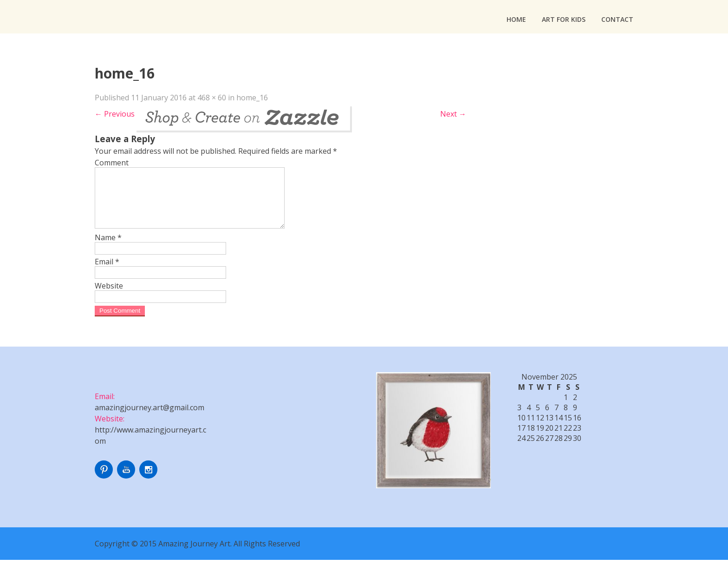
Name (108, 249)
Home (516, 19)
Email (107, 273)
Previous (115, 114)
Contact (617, 19)
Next (453, 114)
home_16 (252, 98)
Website (109, 297)
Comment (112, 163)
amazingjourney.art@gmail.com (149, 419)
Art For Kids (564, 19)
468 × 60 (212, 98)
